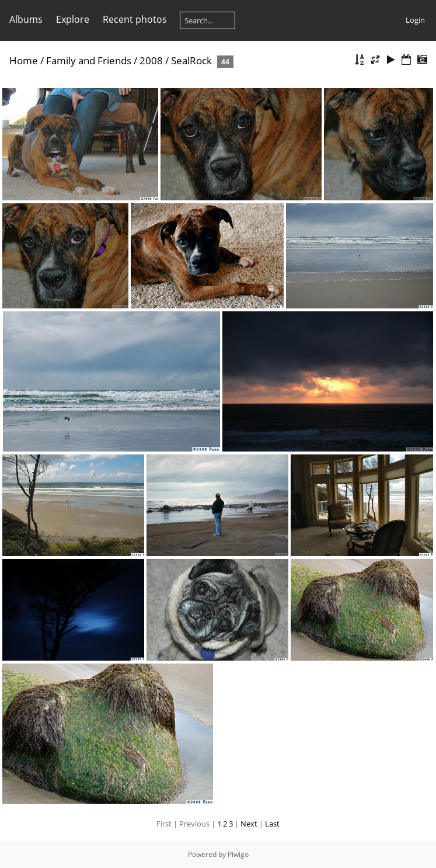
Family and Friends (89, 60)
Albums (26, 19)
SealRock (191, 60)
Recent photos (135, 19)
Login (415, 20)
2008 (151, 60)
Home (24, 60)
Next (249, 824)
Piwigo (238, 854)
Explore (73, 19)
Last (272, 824)
